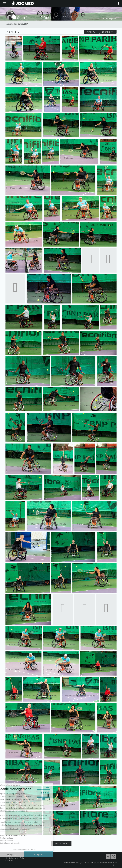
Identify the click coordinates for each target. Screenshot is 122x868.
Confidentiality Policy (15, 858)
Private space (109, 18)
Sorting (108, 32)
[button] (7, 854)
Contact (9, 860)
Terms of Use (11, 855)
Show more (61, 843)
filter (92, 32)
